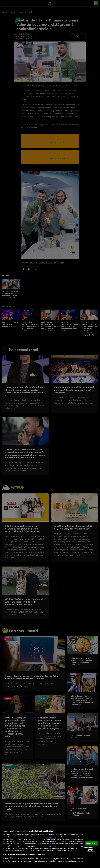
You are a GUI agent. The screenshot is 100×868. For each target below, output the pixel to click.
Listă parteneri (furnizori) (10, 865)
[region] (50, 848)
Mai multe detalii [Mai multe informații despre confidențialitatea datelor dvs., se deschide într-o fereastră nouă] (51, 838)
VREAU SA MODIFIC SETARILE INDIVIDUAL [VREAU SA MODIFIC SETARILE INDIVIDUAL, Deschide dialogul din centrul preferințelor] (91, 849)
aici (16, 847)
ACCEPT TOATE (91, 843)
